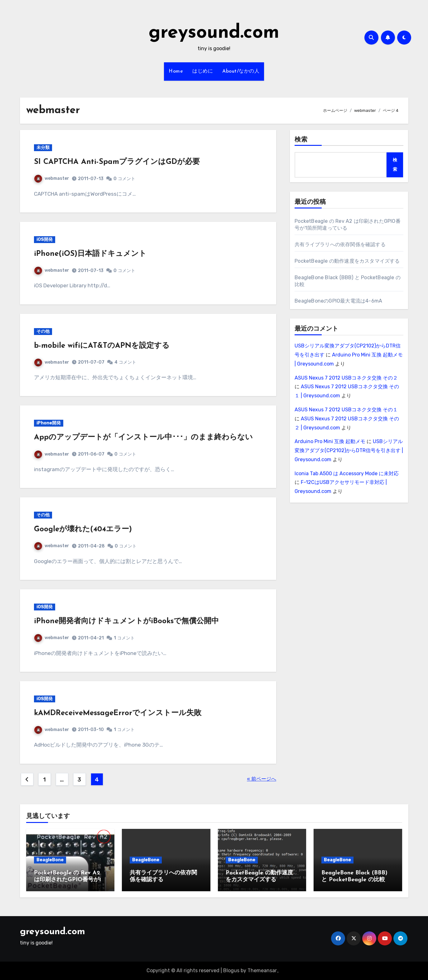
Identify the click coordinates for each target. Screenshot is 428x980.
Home (176, 71)
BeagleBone (50, 860)
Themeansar (262, 970)
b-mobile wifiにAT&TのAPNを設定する (102, 346)
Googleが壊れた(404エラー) (83, 529)
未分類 (43, 148)
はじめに (203, 71)
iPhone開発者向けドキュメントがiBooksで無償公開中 (126, 621)
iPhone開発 (49, 423)
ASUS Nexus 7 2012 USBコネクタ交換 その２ (346, 378)
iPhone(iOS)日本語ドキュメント (90, 254)
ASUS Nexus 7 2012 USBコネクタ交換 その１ (346, 410)
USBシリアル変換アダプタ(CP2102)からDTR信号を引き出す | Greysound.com (349, 450)
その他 (43, 331)
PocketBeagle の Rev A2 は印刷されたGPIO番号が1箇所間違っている (70, 880)
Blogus (231, 970)
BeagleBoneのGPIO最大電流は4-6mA (338, 301)
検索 (301, 140)
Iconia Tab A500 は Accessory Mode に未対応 (347, 473)
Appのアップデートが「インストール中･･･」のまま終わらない (143, 437)
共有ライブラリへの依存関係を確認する (340, 244)
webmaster (52, 178)
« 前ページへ (262, 779)
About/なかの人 (241, 71)
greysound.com (214, 33)
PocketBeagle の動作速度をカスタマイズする (347, 261)
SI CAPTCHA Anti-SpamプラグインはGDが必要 (117, 162)
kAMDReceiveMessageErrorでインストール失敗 (118, 713)
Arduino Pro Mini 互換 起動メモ (330, 441)
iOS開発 (45, 239)
